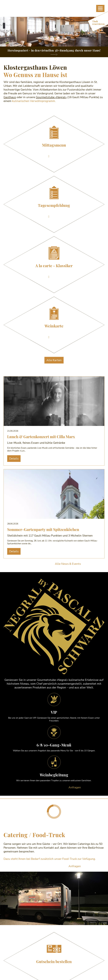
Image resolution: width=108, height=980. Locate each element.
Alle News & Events (68, 564)
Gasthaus (10, 97)
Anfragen (75, 787)
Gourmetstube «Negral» (51, 97)
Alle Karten (54, 360)
